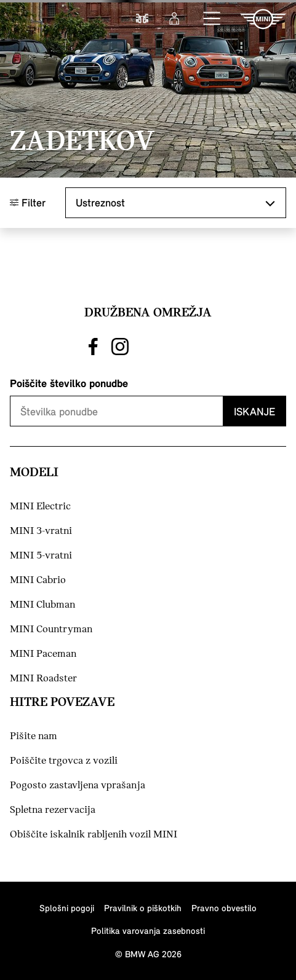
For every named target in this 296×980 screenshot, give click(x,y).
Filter (28, 202)
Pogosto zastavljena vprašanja (78, 786)
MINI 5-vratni (41, 556)
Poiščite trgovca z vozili (64, 761)
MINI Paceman (43, 654)
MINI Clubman (42, 605)
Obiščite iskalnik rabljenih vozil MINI (94, 835)
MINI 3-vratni (41, 531)
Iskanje (254, 411)
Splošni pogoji (67, 908)
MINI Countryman (51, 629)
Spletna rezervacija (53, 810)
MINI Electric (40, 507)
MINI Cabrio (38, 580)
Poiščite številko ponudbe (69, 383)
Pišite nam (34, 736)
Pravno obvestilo (224, 908)
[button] (212, 19)
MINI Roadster (43, 679)
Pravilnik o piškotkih (143, 908)
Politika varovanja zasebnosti (148, 931)
